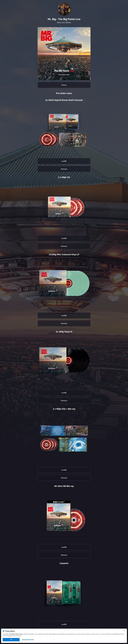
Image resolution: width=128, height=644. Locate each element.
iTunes (64, 85)
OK (11, 640)
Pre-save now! (64, 75)
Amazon (64, 169)
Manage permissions (28, 640)
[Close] (125, 631)
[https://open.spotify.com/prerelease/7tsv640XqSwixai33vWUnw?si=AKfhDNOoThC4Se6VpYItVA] (64, 54)
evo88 (64, 161)
